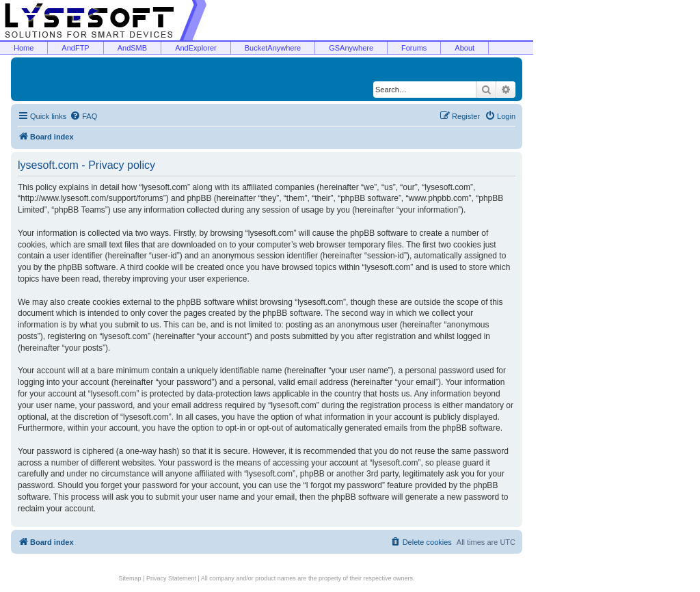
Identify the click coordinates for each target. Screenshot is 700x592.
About (465, 48)
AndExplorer (196, 48)
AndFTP (75, 48)
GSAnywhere (351, 48)
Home (24, 48)
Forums (414, 48)
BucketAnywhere (273, 48)
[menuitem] (83, 116)
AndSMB (132, 48)
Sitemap (130, 578)
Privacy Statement (171, 578)
